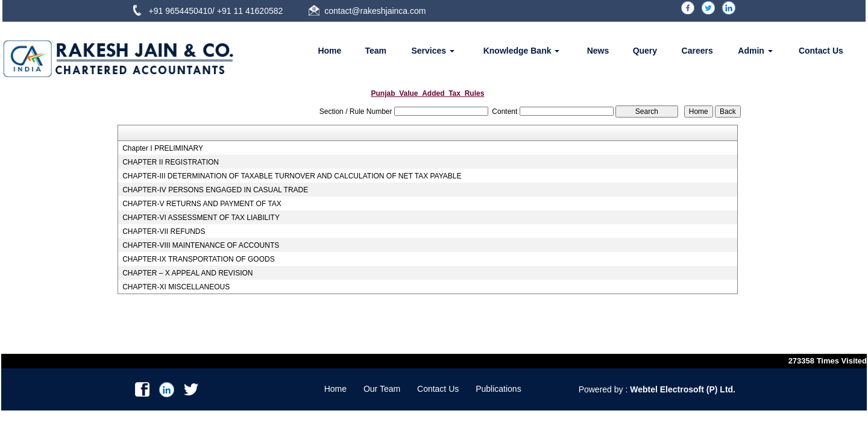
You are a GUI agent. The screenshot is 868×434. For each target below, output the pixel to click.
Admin (755, 51)
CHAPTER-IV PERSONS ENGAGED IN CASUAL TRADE (215, 190)
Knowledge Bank (522, 51)
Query (645, 51)
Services (433, 51)
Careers (697, 51)
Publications (498, 389)
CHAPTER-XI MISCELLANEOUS (176, 287)
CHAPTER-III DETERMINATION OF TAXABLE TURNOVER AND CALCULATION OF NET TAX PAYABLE (292, 176)
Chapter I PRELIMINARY (163, 148)
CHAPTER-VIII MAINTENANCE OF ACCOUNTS (201, 245)
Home (329, 51)
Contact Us (821, 51)
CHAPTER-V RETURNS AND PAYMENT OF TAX (202, 204)
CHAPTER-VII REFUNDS (164, 231)
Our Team (382, 389)
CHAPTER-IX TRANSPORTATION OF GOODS (198, 259)
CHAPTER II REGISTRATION (171, 162)
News (598, 51)
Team (376, 51)
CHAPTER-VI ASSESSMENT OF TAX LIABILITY (201, 218)
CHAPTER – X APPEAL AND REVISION (187, 273)
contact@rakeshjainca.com (375, 11)
